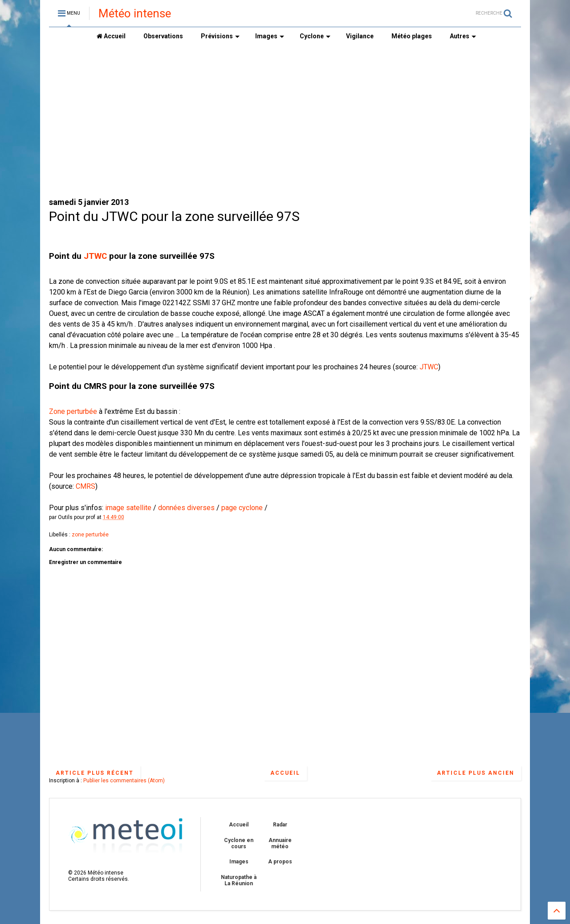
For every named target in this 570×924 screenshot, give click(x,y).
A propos (280, 862)
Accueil (111, 36)
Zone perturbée (73, 411)
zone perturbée (90, 535)
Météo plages (412, 36)
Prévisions (220, 36)
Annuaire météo (280, 843)
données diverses (187, 508)
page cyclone (242, 508)
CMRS (85, 486)
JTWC (95, 256)
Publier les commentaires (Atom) (124, 781)
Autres (463, 36)
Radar (280, 825)
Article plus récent (95, 773)
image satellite (127, 508)
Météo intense (135, 13)
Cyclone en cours (239, 843)
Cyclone (315, 36)
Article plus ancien (476, 773)
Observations (163, 36)
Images (270, 36)
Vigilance (360, 36)
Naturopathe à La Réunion (239, 880)
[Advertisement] (285, 121)
